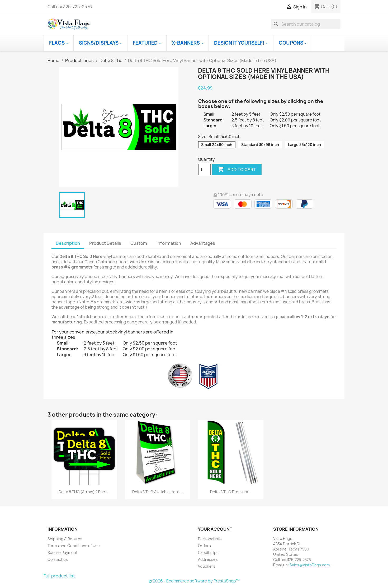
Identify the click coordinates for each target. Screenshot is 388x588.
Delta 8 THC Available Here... (157, 492)
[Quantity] (204, 170)
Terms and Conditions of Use (74, 546)
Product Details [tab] (105, 243)
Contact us (58, 559)
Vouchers (207, 566)
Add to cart (237, 170)
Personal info (210, 539)
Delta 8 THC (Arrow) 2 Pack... (84, 492)
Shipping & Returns (65, 539)
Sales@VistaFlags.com (310, 565)
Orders (204, 546)
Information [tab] (169, 243)
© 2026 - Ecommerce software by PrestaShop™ (194, 581)
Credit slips (208, 552)
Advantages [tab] (203, 243)
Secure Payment (63, 552)
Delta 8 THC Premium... (231, 492)
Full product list (59, 576)
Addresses (208, 559)
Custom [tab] (139, 243)
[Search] (306, 24)
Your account (215, 529)
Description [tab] (68, 243)
